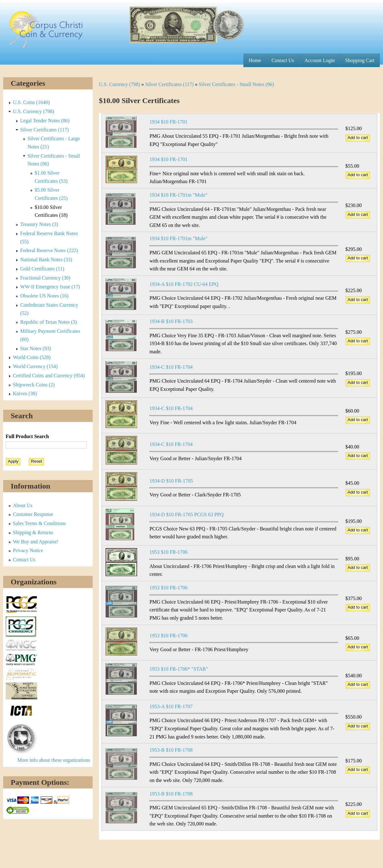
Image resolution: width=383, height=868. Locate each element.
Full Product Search (27, 436)
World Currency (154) (35, 366)
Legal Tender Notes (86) (45, 121)
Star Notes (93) (36, 348)
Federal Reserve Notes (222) (49, 250)
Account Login (320, 60)
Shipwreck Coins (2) (34, 385)
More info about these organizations (54, 760)
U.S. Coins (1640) (31, 102)
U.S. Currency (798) (120, 84)
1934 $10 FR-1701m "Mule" (178, 195)
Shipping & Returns (33, 532)
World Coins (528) (32, 357)
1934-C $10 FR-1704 (171, 367)
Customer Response (33, 514)
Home (255, 60)
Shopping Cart (360, 60)
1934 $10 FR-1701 (168, 122)
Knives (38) (25, 393)
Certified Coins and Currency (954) (49, 376)
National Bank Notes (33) (46, 260)
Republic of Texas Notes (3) (49, 322)
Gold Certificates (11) (42, 269)
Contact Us (283, 60)
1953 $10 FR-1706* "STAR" (179, 669)
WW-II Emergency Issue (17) (50, 287)
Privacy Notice (28, 550)
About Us (23, 505)
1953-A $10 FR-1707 (171, 706)
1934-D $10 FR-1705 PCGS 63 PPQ (186, 515)
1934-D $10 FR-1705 (171, 481)
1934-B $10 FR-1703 (171, 321)
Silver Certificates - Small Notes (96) (236, 84)
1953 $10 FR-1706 (168, 552)
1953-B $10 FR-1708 (171, 750)
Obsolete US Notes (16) (44, 296)
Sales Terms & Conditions (39, 523)
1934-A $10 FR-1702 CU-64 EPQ (184, 284)
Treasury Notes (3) (39, 224)
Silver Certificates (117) (169, 84)
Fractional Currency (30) (45, 278)
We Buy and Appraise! (36, 542)
